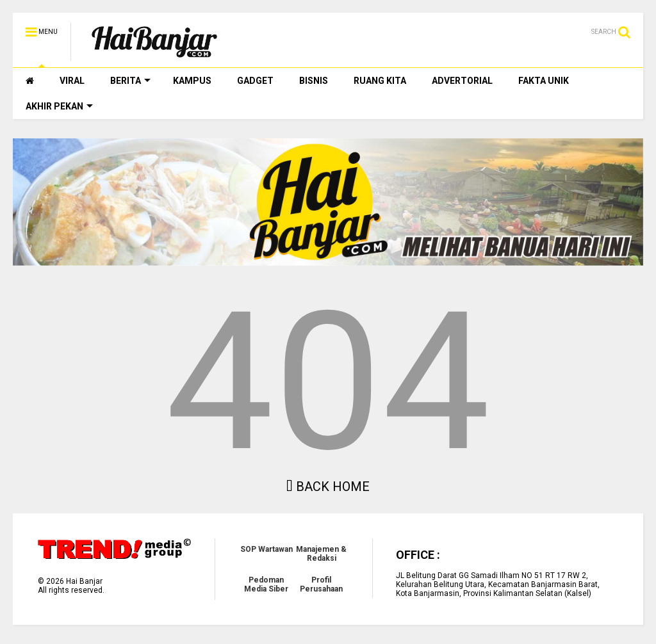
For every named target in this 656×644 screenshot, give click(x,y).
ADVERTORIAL (462, 81)
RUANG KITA (380, 81)
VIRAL (72, 81)
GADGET (255, 81)
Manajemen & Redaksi (321, 554)
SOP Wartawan (266, 549)
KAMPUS (192, 81)
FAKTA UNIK (544, 81)
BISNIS (314, 81)
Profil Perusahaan (321, 584)
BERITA (130, 81)
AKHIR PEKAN (59, 106)
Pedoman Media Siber (266, 584)
